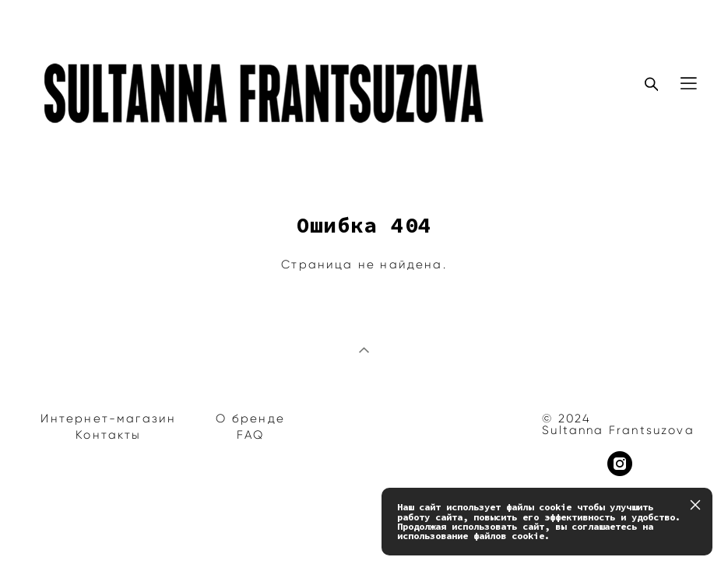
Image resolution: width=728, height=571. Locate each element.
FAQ (251, 435)
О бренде (250, 419)
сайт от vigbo (62, 534)
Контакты (108, 435)
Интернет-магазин (108, 419)
